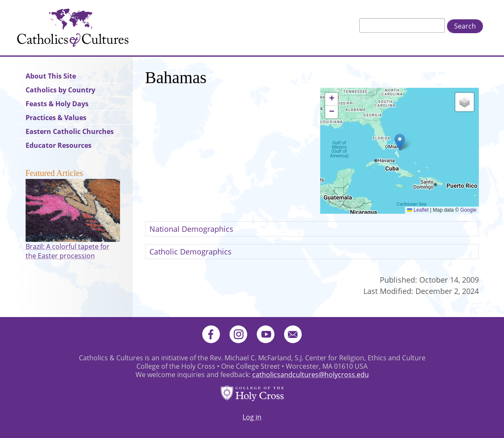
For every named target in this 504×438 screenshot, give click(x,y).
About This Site (51, 76)
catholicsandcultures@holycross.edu (311, 375)
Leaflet (418, 210)
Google (469, 210)
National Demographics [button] (191, 229)
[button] (400, 142)
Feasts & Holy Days (57, 104)
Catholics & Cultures (73, 28)
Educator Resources (59, 145)
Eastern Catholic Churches (70, 131)
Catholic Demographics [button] (191, 252)
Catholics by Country (60, 90)
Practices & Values (56, 118)
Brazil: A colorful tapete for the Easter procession (68, 251)
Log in (252, 417)
